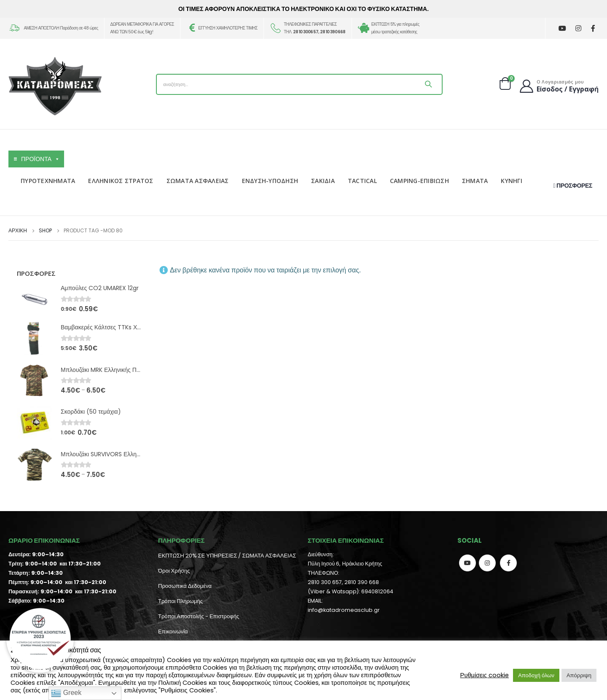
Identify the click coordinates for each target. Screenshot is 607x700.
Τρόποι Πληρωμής (180, 601)
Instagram (487, 563)
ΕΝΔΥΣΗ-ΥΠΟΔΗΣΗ (270, 181)
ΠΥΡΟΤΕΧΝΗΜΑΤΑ (48, 181)
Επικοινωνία (173, 631)
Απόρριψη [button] (579, 675)
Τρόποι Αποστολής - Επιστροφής (199, 616)
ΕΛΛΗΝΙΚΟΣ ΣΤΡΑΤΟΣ (121, 181)
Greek (66, 693)
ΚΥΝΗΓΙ (512, 181)
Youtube (467, 563)
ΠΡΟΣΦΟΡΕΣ (573, 186)
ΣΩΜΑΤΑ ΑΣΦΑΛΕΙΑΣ (198, 181)
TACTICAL (362, 181)
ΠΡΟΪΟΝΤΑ (40, 159)
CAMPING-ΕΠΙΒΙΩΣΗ (419, 181)
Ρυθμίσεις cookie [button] (485, 675)
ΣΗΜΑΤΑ (475, 181)
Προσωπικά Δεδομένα (185, 586)
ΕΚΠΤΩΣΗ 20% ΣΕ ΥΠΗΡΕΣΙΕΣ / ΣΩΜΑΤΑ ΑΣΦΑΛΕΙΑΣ (227, 556)
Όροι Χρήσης (174, 571)
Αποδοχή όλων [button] (536, 675)
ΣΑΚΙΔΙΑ (323, 181)
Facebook (508, 563)
